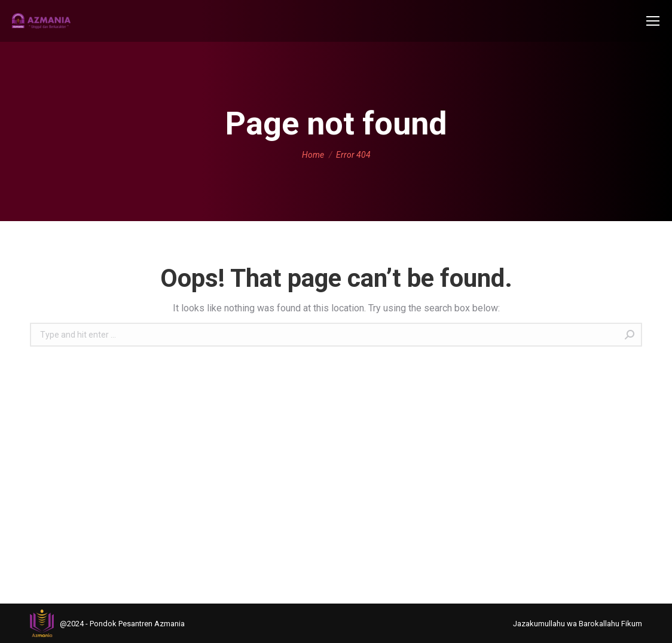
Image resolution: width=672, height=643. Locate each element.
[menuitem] (578, 624)
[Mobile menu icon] (653, 21)
